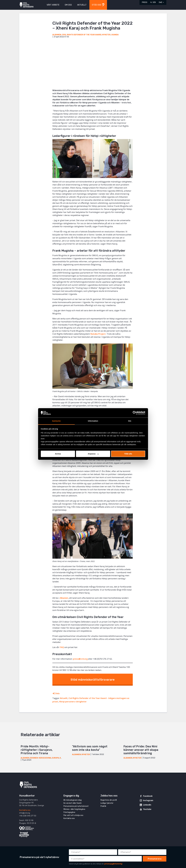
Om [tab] (130, 421)
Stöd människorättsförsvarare (93, 680)
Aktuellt (64, 698)
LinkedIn (147, 805)
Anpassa (93, 454)
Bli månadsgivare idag (72, 800)
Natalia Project (98, 334)
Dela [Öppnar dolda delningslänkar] (57, 693)
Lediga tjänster (107, 803)
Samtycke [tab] (56, 421)
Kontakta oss (25, 810)
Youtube (147, 809)
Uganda (115, 35)
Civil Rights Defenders (27, 5)
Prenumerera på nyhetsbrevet (76, 806)
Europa (55, 758)
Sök (154, 2)
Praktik (103, 806)
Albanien (57, 35)
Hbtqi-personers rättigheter (73, 702)
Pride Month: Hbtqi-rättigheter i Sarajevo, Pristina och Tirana (37, 750)
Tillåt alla (128, 454)
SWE (160, 2)
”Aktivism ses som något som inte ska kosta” (90, 748)
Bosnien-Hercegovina (41, 758)
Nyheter (106, 35)
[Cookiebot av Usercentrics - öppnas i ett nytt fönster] (135, 413)
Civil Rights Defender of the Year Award (82, 35)
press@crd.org (80, 659)
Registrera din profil (109, 800)
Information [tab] (93, 421)
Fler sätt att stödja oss (73, 815)
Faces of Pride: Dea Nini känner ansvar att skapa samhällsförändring (141, 750)
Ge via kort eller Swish (72, 803)
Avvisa (58, 454)
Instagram (148, 800)
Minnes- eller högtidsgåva (74, 809)
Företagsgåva (69, 812)
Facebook (148, 796)
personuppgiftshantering (113, 864)
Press (145, 2)
